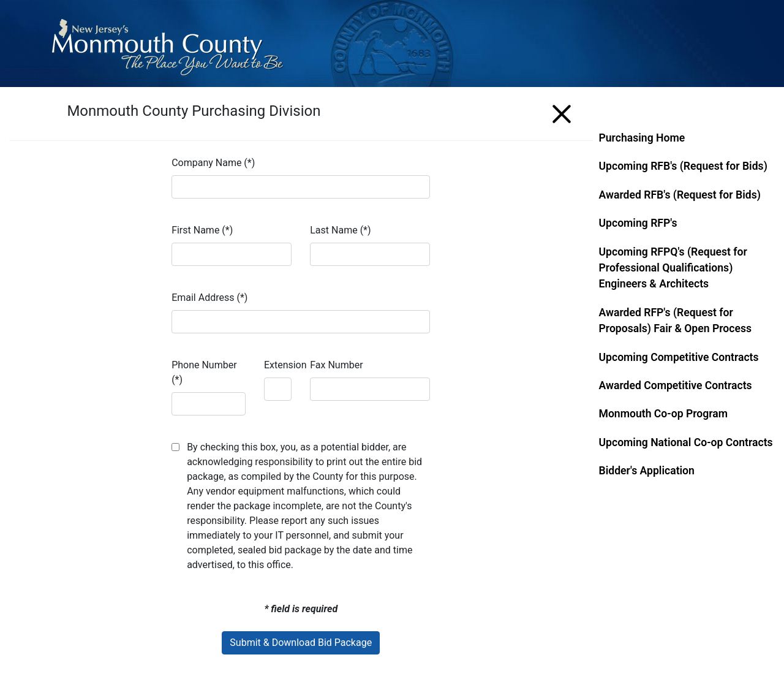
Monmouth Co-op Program (664, 414)
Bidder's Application (647, 471)
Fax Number (336, 365)
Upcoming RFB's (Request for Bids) (683, 166)
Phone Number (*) (204, 372)
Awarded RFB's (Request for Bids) (680, 195)
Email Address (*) (209, 298)
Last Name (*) (340, 230)
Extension (285, 365)
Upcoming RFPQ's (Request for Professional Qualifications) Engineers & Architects (673, 268)
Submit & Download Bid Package (301, 643)
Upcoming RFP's (638, 223)
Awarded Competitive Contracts (676, 385)
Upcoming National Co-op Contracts (686, 442)
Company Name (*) (213, 163)
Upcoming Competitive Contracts (679, 357)
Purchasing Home (642, 138)
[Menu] (562, 112)
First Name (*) (202, 230)
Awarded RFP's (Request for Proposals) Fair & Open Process (676, 321)
